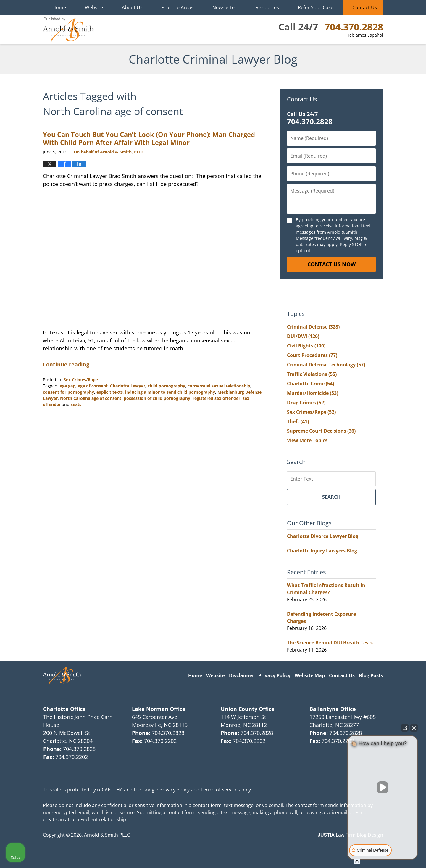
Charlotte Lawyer (128, 386)
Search (331, 497)
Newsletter (225, 7)
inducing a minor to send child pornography (170, 392)
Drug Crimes (306, 403)
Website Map (310, 675)
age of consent (93, 386)
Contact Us (365, 7)
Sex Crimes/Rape (81, 380)
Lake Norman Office (159, 709)
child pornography (166, 386)
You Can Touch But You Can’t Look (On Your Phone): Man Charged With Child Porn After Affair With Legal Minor (149, 138)
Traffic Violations (312, 374)
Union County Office (248, 709)
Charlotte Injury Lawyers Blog (322, 551)
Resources (267, 7)
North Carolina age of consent (91, 398)
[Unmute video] (383, 787)
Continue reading (66, 364)
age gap (68, 386)
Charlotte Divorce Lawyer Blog (323, 536)
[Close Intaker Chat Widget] (414, 728)
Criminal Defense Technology (326, 365)
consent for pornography (68, 392)
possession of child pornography (157, 398)
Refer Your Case (316, 7)
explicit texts (110, 392)
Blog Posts (371, 675)
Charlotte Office (64, 709)
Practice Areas (177, 7)
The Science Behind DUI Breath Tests (330, 643)
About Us (132, 7)
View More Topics (307, 440)
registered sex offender (216, 398)
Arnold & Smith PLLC (107, 835)
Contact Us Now (331, 264)
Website (94, 7)
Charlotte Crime (310, 384)
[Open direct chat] (405, 728)
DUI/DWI (303, 336)
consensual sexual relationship (219, 386)
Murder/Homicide (313, 393)
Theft (298, 421)
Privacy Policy (274, 675)
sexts (76, 404)
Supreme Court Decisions (321, 431)
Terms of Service (219, 790)
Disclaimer (242, 675)
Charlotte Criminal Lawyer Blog (69, 30)
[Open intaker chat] (357, 862)
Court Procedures (312, 355)
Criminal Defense (313, 327)
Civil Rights (306, 346)
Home (59, 7)
